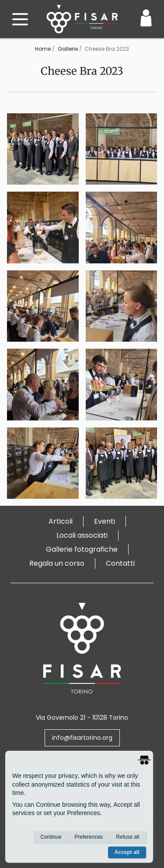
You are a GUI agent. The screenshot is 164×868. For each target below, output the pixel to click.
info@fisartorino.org (82, 738)
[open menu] (20, 19)
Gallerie (68, 49)
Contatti (120, 563)
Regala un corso (57, 563)
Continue (51, 837)
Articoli (61, 521)
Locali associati (82, 535)
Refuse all (127, 837)
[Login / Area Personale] (146, 18)
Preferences (89, 837)
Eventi (105, 521)
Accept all (127, 852)
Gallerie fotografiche (82, 549)
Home (43, 49)
